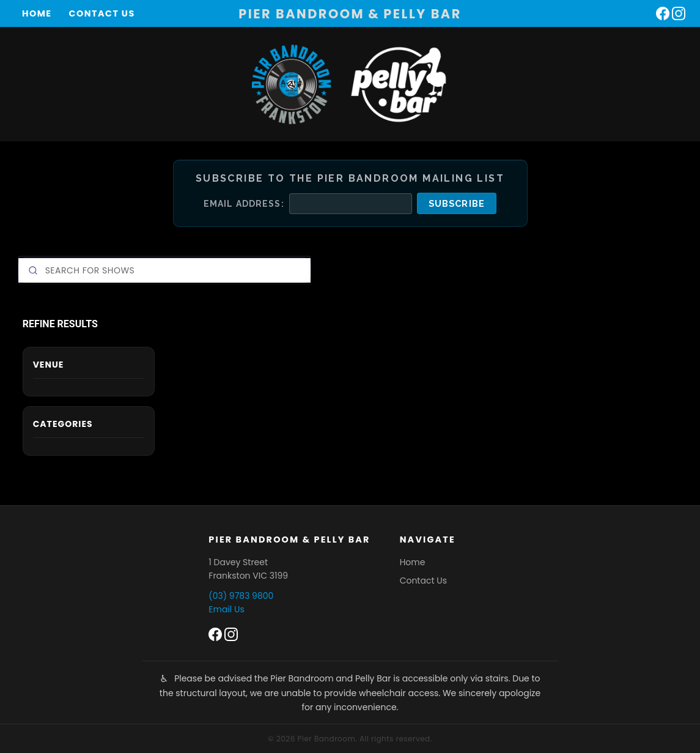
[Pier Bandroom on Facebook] (663, 13)
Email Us (226, 609)
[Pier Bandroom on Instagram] (679, 13)
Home (37, 13)
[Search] (164, 270)
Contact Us (102, 13)
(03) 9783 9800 (241, 596)
